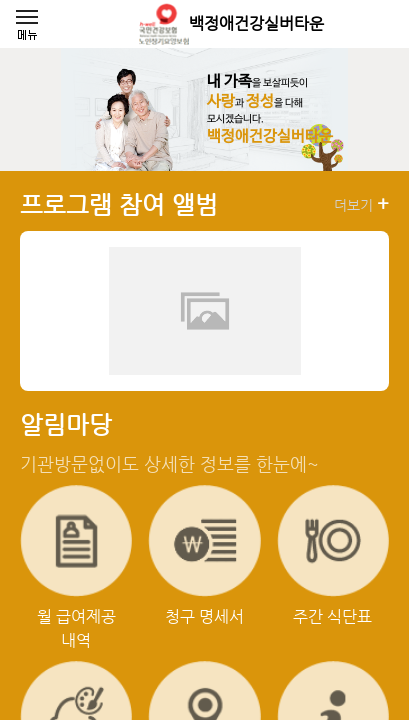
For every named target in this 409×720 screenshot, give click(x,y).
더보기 (361, 204)
